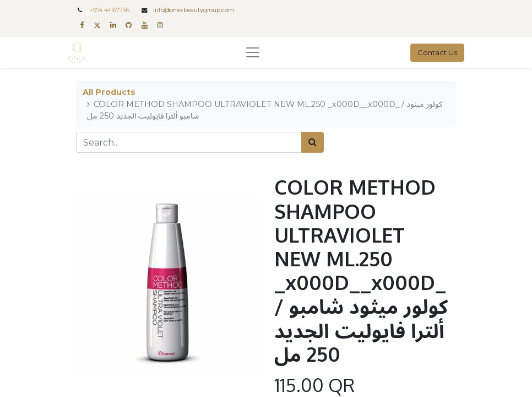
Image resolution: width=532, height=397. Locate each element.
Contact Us (437, 52)
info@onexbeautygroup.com (194, 10)
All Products (109, 92)
